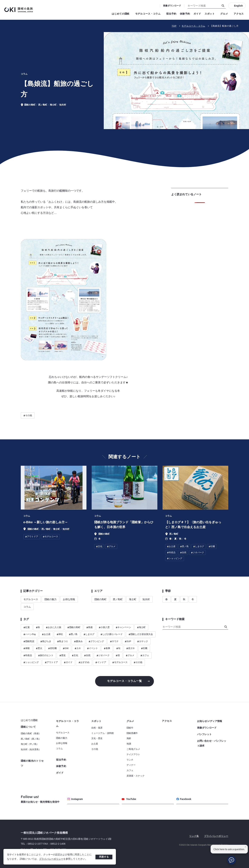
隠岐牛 (130, 728)
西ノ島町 (118, 599)
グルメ (225, 14)
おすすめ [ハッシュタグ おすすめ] (84, 662)
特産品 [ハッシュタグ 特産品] (28, 656)
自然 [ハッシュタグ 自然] (87, 656)
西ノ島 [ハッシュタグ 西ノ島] (73, 634)
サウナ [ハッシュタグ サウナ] (114, 641)
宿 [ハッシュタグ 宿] (118, 656)
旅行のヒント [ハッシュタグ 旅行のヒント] (46, 656)
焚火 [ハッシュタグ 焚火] (39, 648)
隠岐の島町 (100, 599)
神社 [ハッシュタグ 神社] (60, 634)
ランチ (130, 760)
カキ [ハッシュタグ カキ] (78, 648)
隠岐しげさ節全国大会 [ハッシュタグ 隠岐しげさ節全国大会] (141, 634)
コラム (27, 607)
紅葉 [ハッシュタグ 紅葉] (27, 627)
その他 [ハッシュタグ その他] (28, 416)
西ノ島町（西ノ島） (31, 739)
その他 (95, 749)
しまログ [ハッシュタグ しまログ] (89, 634)
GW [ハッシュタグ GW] (66, 648)
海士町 (133, 599)
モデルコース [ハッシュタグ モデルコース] (120, 662)
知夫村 (146, 599)
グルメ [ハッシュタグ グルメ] (130, 656)
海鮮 (129, 738)
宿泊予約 (171, 14)
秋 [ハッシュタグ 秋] (38, 627)
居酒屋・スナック (136, 776)
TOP (174, 26)
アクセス (239, 14)
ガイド (197, 14)
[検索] (223, 6)
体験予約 (185, 14)
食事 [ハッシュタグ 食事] (107, 648)
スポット (211, 14)
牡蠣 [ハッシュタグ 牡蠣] (144, 648)
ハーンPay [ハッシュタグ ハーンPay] (30, 634)
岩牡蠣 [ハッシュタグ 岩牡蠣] (52, 648)
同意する (104, 857)
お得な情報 (69, 599)
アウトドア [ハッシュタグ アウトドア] (51, 662)
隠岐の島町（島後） (31, 733)
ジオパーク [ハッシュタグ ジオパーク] (103, 656)
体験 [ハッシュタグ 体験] (27, 648)
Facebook (184, 799)
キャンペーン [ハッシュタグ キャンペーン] (123, 627)
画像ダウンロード (172, 6)
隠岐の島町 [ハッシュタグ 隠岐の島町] (74, 627)
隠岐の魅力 (50, 599)
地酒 (129, 744)
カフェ (130, 770)
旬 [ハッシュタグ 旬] (118, 648)
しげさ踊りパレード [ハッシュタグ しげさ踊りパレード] (112, 634)
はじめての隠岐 (122, 14)
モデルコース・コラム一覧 (124, 681)
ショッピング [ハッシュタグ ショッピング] (31, 662)
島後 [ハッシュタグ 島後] (89, 627)
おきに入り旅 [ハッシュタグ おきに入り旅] (54, 627)
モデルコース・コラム (149, 14)
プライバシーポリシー (51, 859)
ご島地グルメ (133, 749)
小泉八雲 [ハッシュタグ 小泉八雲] (104, 627)
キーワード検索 (0, 0)
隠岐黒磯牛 (132, 733)
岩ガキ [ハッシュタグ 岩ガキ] (131, 648)
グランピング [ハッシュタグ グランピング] (96, 641)
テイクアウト (133, 754)
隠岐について (28, 727)
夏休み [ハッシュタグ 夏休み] (78, 641)
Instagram (75, 799)
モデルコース (31, 599)
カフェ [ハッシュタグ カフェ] (145, 656)
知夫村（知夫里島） (31, 749)
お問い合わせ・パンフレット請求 (212, 743)
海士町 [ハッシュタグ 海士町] (141, 627)
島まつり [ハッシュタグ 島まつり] (63, 641)
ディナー (131, 765)
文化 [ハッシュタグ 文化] (75, 656)
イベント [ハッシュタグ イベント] (92, 648)
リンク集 (194, 836)
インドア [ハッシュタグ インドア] (101, 662)
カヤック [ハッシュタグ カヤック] (143, 641)
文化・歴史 (97, 738)
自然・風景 (97, 728)
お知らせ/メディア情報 (210, 721)
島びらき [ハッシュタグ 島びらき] (46, 641)
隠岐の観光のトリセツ (32, 763)
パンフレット (204, 734)
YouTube (129, 799)
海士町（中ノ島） (30, 744)
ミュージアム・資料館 (103, 733)
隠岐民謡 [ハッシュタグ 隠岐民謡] (29, 641)
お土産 (95, 744)
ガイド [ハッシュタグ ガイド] (68, 662)
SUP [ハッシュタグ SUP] (128, 641)
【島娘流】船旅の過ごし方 (224, 26)
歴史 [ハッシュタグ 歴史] (63, 656)
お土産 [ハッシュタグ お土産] (46, 634)
